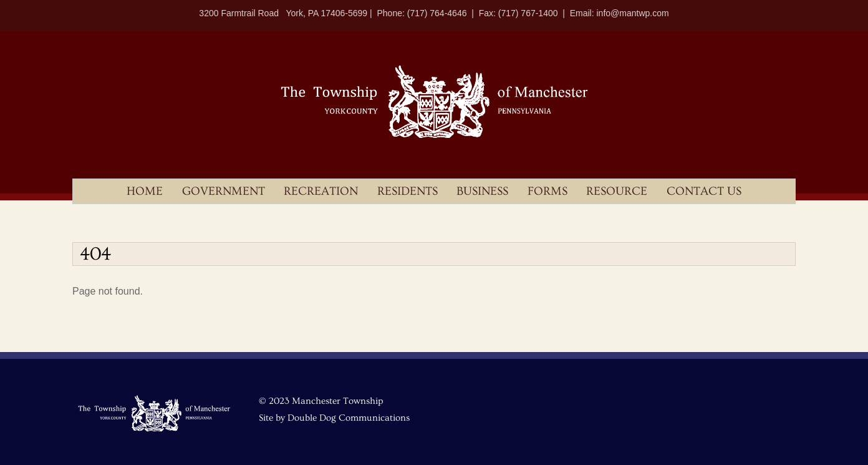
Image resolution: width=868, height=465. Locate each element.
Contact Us (704, 191)
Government (224, 191)
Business (482, 191)
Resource (617, 191)
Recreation (321, 191)
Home (145, 191)
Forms (547, 191)
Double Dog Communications (349, 418)
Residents (407, 191)
